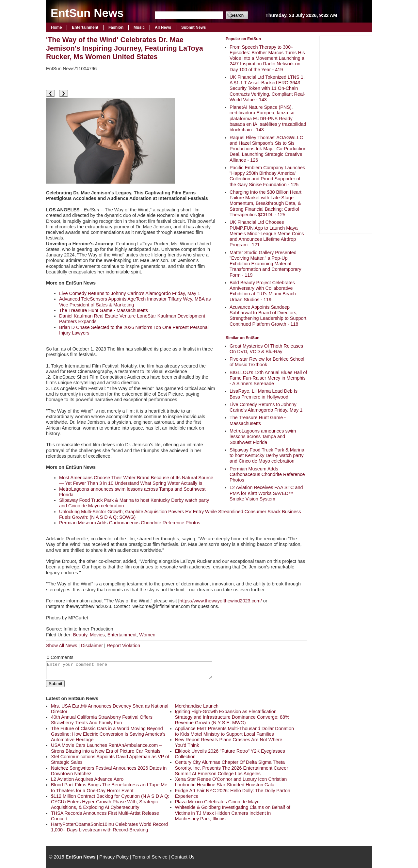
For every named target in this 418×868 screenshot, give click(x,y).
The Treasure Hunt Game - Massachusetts (258, 420)
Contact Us (183, 857)
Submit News (193, 27)
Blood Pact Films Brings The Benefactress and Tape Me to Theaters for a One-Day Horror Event (109, 787)
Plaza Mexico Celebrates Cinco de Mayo (217, 802)
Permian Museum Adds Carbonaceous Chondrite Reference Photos (267, 475)
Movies (97, 635)
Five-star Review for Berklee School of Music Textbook (267, 362)
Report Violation (123, 646)
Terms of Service (150, 857)
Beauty (80, 635)
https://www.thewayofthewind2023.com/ (221, 601)
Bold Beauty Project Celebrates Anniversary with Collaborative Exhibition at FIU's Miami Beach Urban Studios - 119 (263, 291)
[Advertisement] (346, 134)
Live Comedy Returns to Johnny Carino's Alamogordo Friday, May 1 (266, 407)
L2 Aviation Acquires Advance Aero (87, 779)
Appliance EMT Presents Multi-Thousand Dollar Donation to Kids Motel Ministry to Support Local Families (234, 731)
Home (56, 27)
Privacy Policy (114, 857)
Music (139, 27)
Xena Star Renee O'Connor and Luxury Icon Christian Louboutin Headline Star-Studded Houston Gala (231, 782)
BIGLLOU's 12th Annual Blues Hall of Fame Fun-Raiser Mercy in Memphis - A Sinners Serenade (268, 378)
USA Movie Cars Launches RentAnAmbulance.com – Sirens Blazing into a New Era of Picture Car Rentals (106, 748)
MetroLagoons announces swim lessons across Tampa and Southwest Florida (263, 437)
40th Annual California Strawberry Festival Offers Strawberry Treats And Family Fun (102, 720)
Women (147, 635)
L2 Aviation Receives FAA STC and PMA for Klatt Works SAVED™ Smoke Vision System (266, 493)
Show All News (62, 646)
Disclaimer (92, 646)
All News (163, 27)
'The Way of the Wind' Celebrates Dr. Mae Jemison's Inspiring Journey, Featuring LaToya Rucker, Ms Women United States (125, 48)
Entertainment (85, 27)
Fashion (116, 27)
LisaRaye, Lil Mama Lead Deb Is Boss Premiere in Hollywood (264, 394)
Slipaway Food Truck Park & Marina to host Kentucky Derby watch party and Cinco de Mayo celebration (267, 456)
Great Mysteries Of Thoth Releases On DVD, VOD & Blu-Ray (266, 349)
